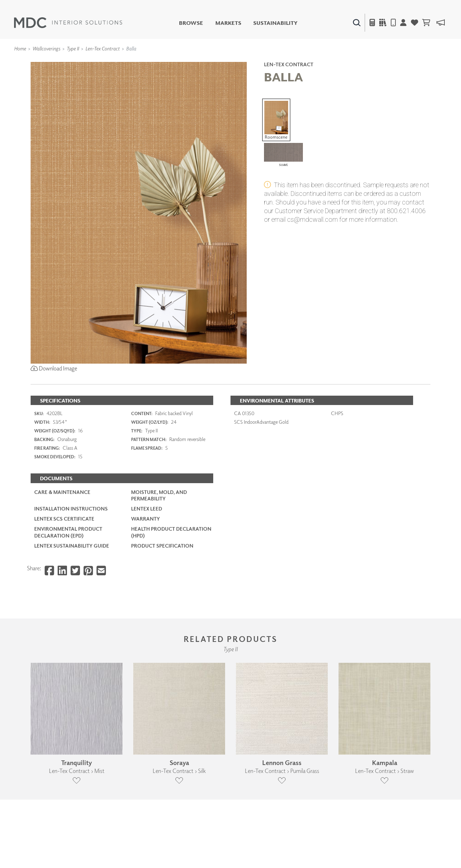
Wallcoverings (46, 48)
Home (20, 48)
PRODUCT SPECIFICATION (162, 546)
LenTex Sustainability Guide (72, 546)
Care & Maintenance (62, 492)
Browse (191, 23)
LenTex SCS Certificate (64, 519)
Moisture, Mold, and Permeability (159, 495)
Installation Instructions (71, 509)
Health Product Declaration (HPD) (171, 532)
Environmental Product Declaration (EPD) (68, 532)
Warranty (146, 519)
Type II (73, 48)
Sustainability (275, 23)
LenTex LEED (147, 509)
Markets (228, 23)
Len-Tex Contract (102, 48)
